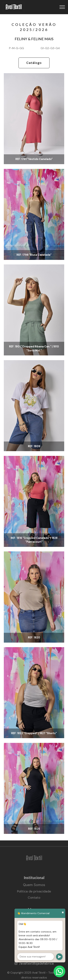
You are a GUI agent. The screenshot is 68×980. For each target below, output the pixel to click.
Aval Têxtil (14, 7)
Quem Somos (34, 887)
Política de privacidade (34, 893)
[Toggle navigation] (62, 7)
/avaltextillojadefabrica (36, 963)
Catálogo (34, 63)
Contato (34, 900)
